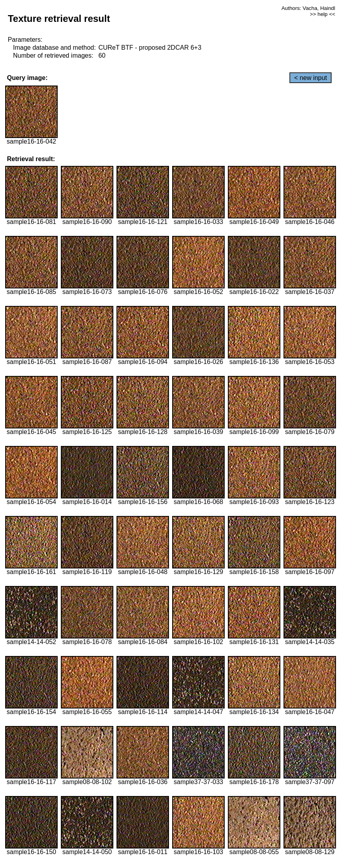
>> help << (322, 14)
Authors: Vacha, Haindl (308, 8)
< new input (311, 78)
